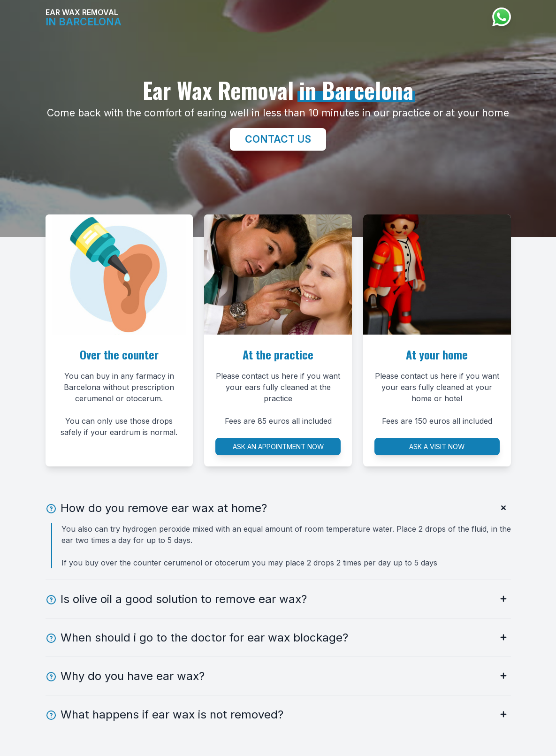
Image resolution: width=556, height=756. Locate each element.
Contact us (278, 139)
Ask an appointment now (278, 447)
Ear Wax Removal (84, 17)
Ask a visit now (437, 447)
